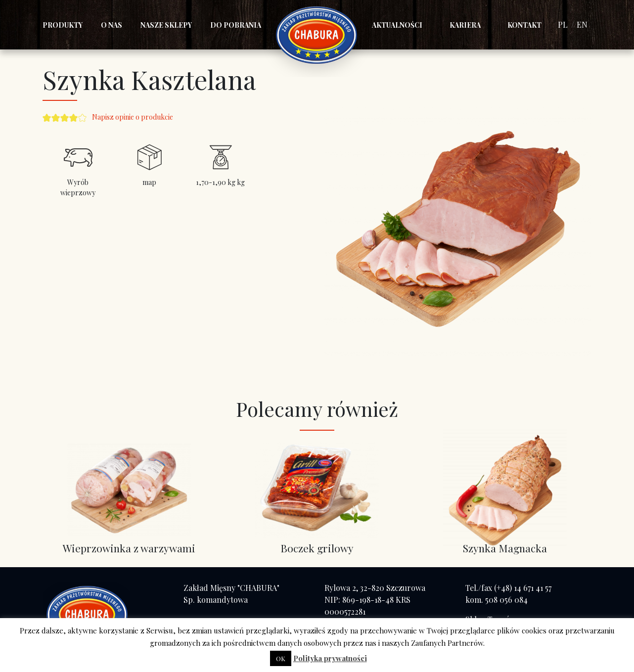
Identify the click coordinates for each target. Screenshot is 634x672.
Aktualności (397, 25)
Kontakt (524, 25)
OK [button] (281, 658)
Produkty (63, 25)
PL (563, 24)
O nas (112, 25)
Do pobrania (236, 25)
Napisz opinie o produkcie (133, 117)
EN (582, 24)
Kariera (465, 25)
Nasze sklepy (166, 25)
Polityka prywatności (330, 658)
